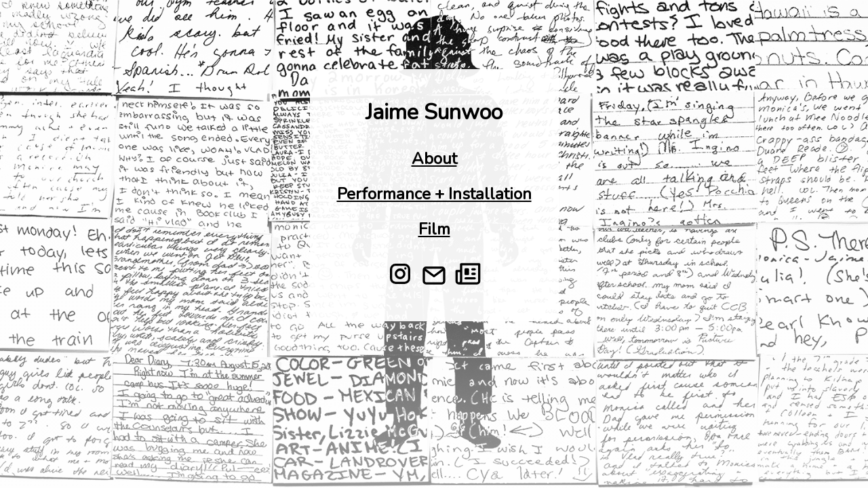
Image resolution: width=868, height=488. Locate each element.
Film (434, 229)
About (434, 159)
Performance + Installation (434, 194)
